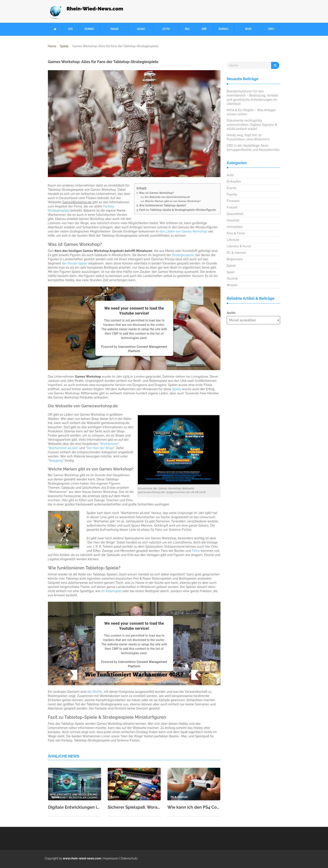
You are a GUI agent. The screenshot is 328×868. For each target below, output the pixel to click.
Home (52, 46)
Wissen (248, 29)
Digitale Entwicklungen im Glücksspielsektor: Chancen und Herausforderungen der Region (75, 807)
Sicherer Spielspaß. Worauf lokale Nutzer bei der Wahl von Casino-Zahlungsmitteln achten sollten (134, 807)
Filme (196, 551)
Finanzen (114, 29)
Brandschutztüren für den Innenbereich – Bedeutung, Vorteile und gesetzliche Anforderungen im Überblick (252, 98)
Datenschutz (129, 858)
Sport (204, 29)
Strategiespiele (183, 255)
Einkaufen (234, 181)
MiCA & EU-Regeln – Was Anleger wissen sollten (251, 112)
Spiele (187, 29)
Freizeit (232, 207)
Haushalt (141, 29)
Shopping (56, 461)
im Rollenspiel (111, 591)
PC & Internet (236, 253)
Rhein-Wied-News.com (95, 9)
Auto (70, 29)
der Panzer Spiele (75, 263)
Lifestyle (166, 29)
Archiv (231, 313)
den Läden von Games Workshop (183, 231)
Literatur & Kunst (239, 246)
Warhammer (109, 444)
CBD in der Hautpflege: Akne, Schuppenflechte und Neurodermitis (253, 148)
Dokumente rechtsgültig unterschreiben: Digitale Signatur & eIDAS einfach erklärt (252, 125)
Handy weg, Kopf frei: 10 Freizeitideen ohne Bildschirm (248, 137)
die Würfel (95, 692)
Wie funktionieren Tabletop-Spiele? (163, 205)
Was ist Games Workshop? (156, 193)
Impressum (111, 858)
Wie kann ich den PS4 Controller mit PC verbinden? (194, 807)
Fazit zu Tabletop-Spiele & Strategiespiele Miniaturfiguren (178, 210)
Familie (232, 194)
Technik (232, 279)
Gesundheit (89, 29)
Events (271, 29)
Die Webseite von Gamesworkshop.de (167, 197)
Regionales (223, 29)
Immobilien (235, 227)
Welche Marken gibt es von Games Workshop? (173, 201)
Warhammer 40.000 (63, 448)
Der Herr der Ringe (100, 448)
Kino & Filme (236, 233)
